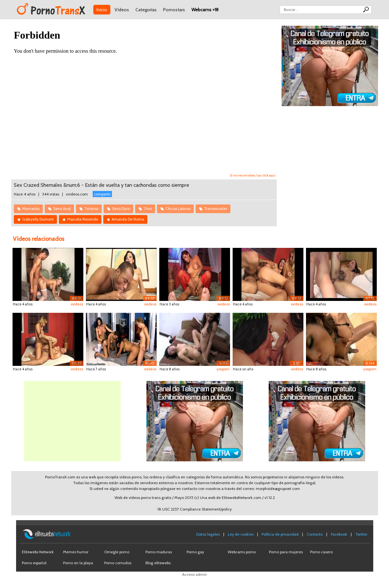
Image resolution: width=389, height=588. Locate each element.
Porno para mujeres (286, 552)
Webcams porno (242, 552)
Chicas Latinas (178, 208)
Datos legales (208, 534)
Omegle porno (117, 552)
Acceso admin (194, 574)
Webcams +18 (205, 10)
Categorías (146, 10)
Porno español (34, 563)
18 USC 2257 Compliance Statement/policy (194, 509)
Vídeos (122, 10)
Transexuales (216, 208)
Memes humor (76, 552)
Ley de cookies (241, 534)
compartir (102, 194)
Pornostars (174, 10)
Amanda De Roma (128, 219)
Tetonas (91, 208)
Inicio (102, 10)
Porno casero (321, 552)
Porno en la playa (78, 563)
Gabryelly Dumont (38, 219)
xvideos (77, 304)
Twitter (361, 534)
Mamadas (31, 208)
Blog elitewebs (158, 563)
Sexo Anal (62, 208)
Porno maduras (159, 552)
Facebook (339, 534)
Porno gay (195, 552)
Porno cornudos (118, 563)
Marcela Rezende (83, 219)
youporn (223, 369)
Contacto (315, 534)
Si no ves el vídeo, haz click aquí (253, 175)
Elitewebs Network (38, 552)
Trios (148, 208)
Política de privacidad (280, 534)
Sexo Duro (121, 208)
